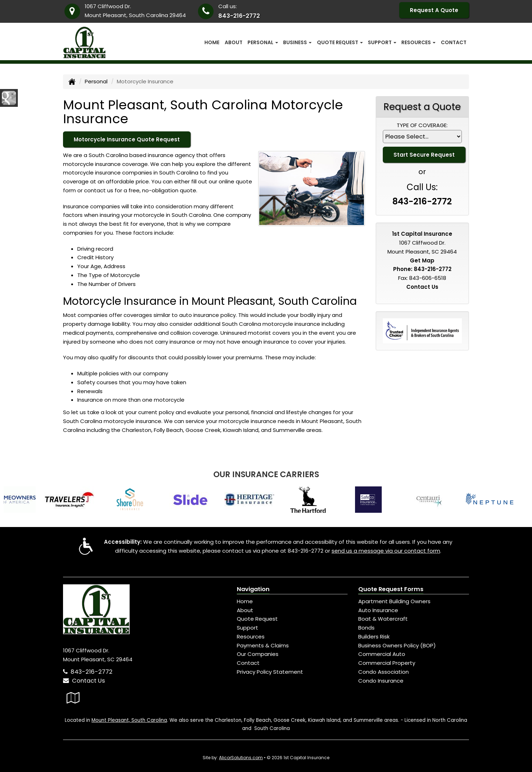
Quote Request (257, 619)
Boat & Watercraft (383, 619)
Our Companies (258, 654)
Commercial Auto (382, 654)
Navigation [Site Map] (253, 589)
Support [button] (382, 42)
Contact (454, 42)
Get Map (422, 260)
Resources (251, 637)
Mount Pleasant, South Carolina (129, 720)
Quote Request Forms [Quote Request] (391, 589)
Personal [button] (263, 42)
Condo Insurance (381, 681)
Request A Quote (434, 10)
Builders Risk (374, 637)
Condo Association (384, 672)
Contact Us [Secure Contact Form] (422, 287)
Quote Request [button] (340, 42)
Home (212, 42)
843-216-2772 (239, 16)
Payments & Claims (263, 645)
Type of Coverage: (422, 125)
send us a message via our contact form (386, 551)
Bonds (366, 628)
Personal (96, 81)
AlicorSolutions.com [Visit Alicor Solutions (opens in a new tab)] (241, 758)
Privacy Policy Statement (270, 672)
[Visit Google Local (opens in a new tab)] (73, 698)
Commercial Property (387, 663)
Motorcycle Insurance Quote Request (127, 139)
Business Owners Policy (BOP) (397, 645)
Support (247, 628)
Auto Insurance (378, 610)
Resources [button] (418, 42)
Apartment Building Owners (394, 601)
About (234, 42)
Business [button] (297, 42)
